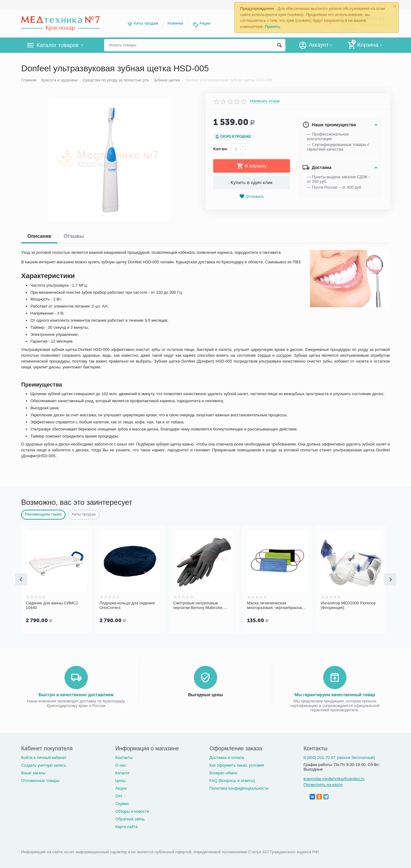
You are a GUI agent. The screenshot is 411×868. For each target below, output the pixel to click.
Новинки (176, 23)
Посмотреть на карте (323, 784)
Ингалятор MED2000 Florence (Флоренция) (348, 605)
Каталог (122, 772)
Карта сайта (126, 826)
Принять (273, 27)
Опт (119, 795)
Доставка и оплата (227, 757)
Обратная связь (130, 818)
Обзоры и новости (132, 811)
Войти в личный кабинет (44, 757)
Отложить (252, 196)
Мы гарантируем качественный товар (335, 694)
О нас (121, 765)
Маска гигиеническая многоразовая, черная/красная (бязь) (275, 606)
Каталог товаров (58, 45)
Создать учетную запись (44, 765)
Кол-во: (221, 149)
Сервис (122, 803)
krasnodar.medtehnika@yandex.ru (334, 778)
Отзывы (74, 236)
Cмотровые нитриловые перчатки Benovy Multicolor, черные (198, 606)
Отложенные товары (40, 780)
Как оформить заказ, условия (237, 765)
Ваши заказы (33, 772)
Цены (120, 780)
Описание (39, 236)
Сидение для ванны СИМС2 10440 (52, 605)
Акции (205, 23)
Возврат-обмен (223, 772)
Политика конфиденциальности (239, 788)
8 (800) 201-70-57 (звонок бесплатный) (339, 757)
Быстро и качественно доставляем (76, 694)
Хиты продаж (146, 23)
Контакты (124, 757)
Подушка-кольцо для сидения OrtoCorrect (127, 605)
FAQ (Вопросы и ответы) (232, 780)
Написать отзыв (265, 101)
